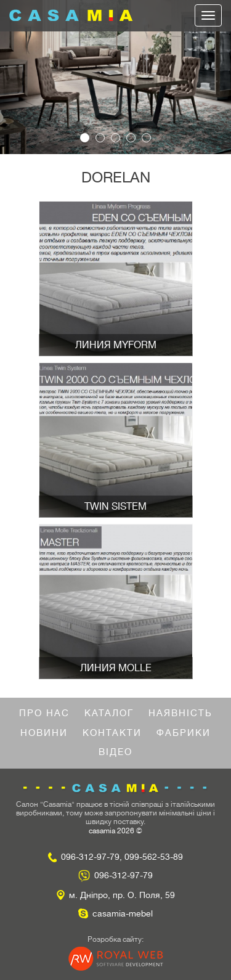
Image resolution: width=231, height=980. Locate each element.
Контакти (112, 733)
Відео (115, 752)
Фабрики (184, 733)
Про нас (44, 713)
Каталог (109, 713)
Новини (44, 733)
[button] (17, 77)
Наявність (180, 713)
